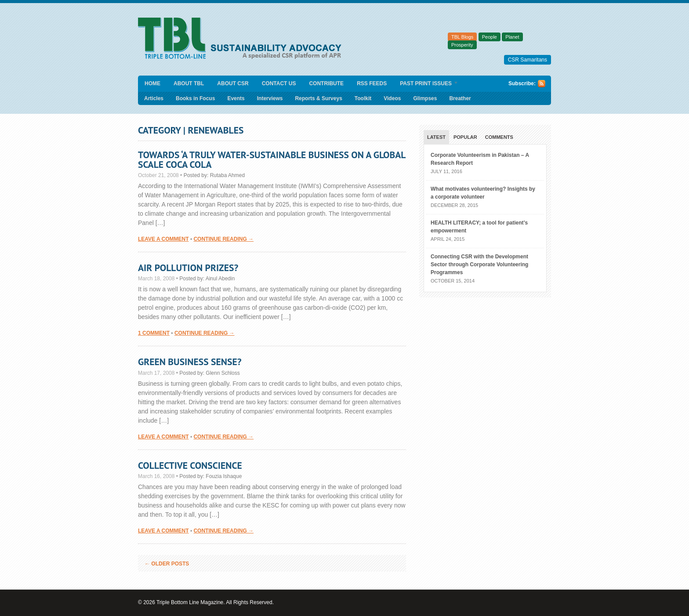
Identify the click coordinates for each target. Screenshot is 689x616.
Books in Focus (195, 98)
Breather (460, 98)
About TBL (189, 83)
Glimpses (425, 98)
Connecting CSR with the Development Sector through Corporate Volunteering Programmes (479, 265)
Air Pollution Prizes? (188, 268)
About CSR (233, 83)
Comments (499, 137)
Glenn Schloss (223, 373)
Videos (392, 98)
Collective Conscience (190, 465)
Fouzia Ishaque (224, 476)
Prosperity (462, 45)
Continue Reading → (223, 239)
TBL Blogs (462, 37)
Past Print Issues (426, 84)
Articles (154, 98)
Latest (436, 137)
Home (152, 83)
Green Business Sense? (190, 362)
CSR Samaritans (528, 60)
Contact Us (279, 83)
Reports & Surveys (318, 98)
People (490, 37)
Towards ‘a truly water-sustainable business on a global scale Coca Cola (272, 159)
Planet (512, 37)
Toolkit (363, 98)
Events (236, 98)
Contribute (326, 83)
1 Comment (154, 333)
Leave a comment (163, 239)
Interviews (270, 98)
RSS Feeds (372, 83)
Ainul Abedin (220, 279)
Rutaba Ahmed (227, 175)
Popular (465, 137)
